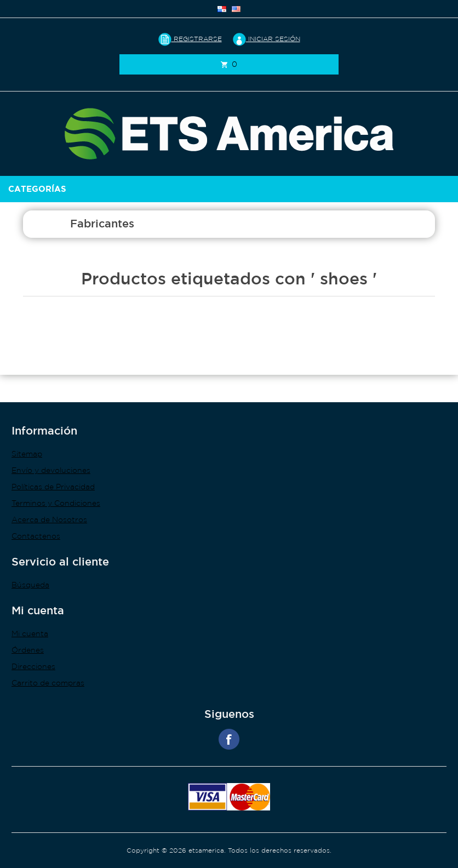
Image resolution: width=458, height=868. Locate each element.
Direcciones (33, 666)
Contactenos (36, 536)
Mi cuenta (30, 633)
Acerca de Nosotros (49, 519)
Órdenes (28, 650)
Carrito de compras (48, 683)
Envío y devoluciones (51, 470)
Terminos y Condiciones (56, 503)
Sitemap (27, 454)
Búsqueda (30, 585)
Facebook (229, 739)
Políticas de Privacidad (53, 487)
